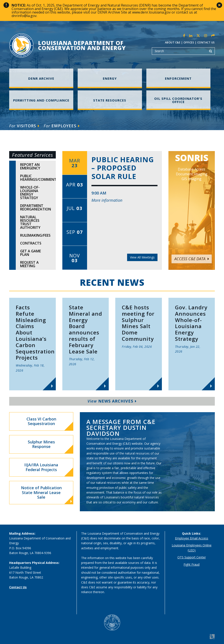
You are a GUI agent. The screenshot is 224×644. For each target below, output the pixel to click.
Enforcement (178, 78)
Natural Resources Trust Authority (30, 222)
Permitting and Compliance (41, 100)
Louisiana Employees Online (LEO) (192, 548)
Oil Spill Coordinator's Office (178, 100)
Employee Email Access (192, 538)
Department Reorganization (36, 207)
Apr (75, 184)
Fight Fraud (192, 564)
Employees (62, 126)
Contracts (31, 243)
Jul (75, 208)
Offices (189, 42)
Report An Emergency (30, 166)
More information (107, 200)
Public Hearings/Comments (38, 178)
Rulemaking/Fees (35, 235)
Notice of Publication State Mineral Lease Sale (47, 494)
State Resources (110, 100)
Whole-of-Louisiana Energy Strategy (30, 193)
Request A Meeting (29, 264)
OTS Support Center (192, 557)
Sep (75, 232)
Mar (75, 163)
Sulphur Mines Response (41, 444)
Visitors (24, 126)
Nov (75, 258)
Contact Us (206, 42)
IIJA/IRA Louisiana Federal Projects (41, 467)
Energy (110, 78)
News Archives (112, 401)
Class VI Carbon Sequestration (41, 421)
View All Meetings (142, 257)
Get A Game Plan (31, 253)
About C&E (173, 42)
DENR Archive (41, 78)
